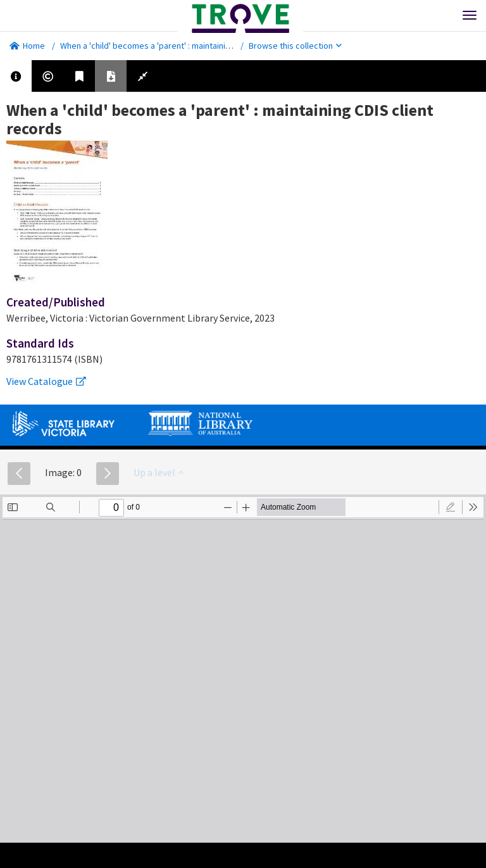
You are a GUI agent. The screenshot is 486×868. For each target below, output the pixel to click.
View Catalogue (46, 381)
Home (27, 46)
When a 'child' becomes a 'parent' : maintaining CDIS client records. (185, 46)
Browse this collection (295, 46)
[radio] (451, 507)
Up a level (159, 472)
